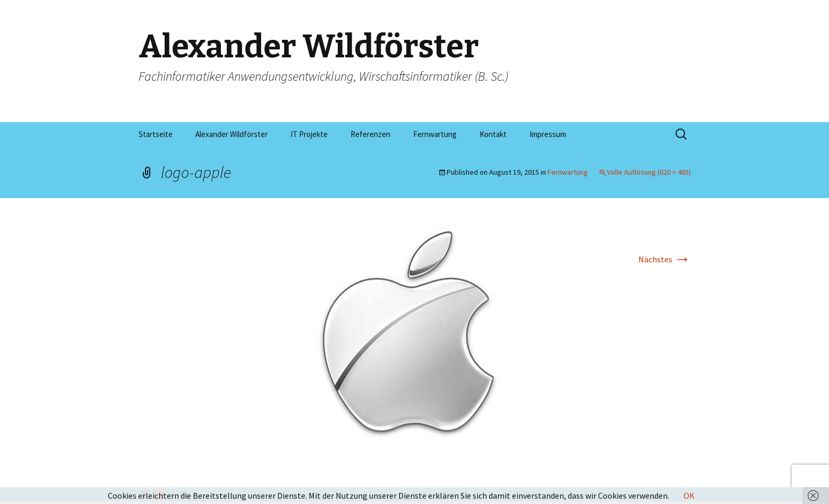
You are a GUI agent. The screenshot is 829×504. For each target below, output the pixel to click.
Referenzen (370, 134)
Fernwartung (435, 134)
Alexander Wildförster (232, 134)
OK (689, 496)
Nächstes (665, 259)
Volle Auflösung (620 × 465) (649, 172)
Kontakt (493, 134)
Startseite (156, 134)
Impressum (548, 134)
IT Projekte (309, 134)
